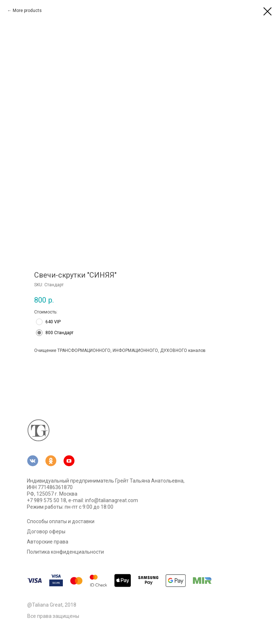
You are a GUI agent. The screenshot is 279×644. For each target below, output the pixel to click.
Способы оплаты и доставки (61, 521)
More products (27, 11)
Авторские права (48, 542)
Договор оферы (46, 532)
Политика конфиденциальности (65, 552)
